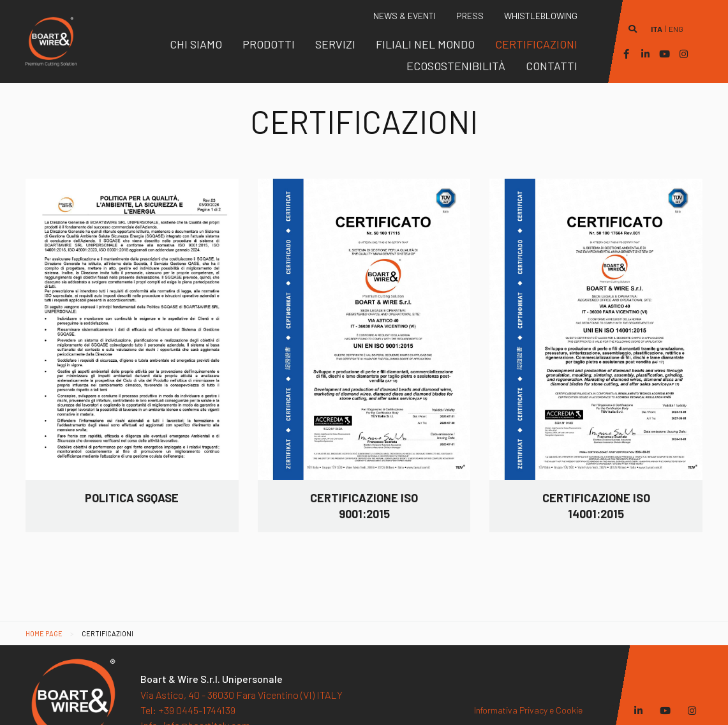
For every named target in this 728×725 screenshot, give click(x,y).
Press (470, 16)
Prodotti (269, 44)
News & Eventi (405, 16)
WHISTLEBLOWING (541, 16)
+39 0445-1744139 (188, 705)
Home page (44, 633)
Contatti (552, 66)
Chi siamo (196, 44)
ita (657, 29)
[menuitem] (196, 44)
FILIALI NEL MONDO (425, 44)
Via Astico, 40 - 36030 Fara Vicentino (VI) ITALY (241, 689)
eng (676, 29)
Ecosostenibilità (456, 66)
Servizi (335, 44)
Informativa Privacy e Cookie (528, 705)
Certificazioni (536, 44)
